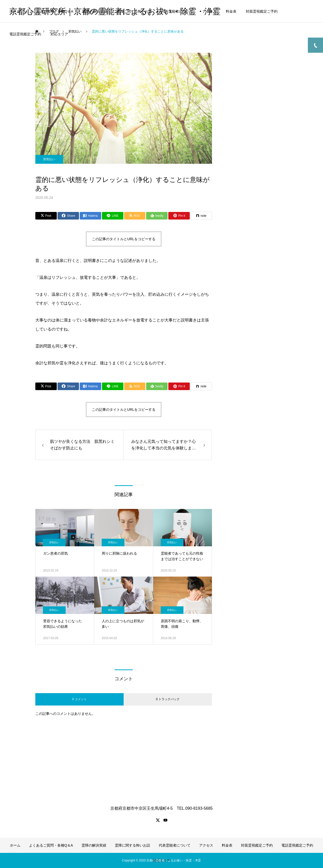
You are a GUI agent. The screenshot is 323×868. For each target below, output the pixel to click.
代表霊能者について (177, 11)
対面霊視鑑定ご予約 (262, 11)
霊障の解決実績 (95, 11)
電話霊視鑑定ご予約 (25, 34)
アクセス (209, 11)
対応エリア (59, 34)
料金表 (231, 11)
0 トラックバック (168, 699)
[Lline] (113, 216)
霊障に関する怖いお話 (134, 11)
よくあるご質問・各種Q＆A (51, 11)
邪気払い (49, 159)
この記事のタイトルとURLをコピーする (124, 239)
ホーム (15, 11)
